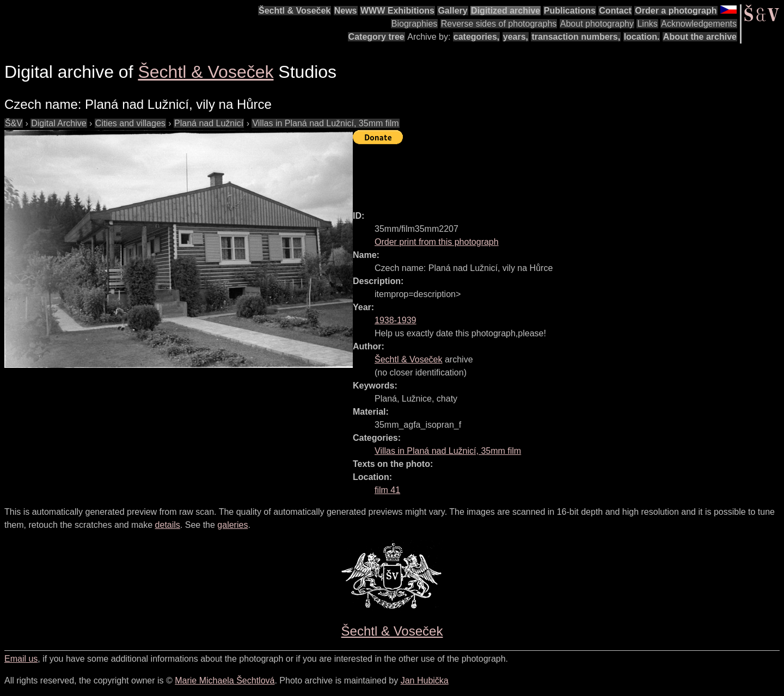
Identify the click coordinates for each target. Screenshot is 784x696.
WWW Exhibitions (397, 11)
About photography (597, 24)
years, (516, 37)
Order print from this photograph (437, 242)
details (168, 525)
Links (647, 24)
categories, (476, 37)
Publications (570, 11)
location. (642, 37)
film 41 (387, 490)
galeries (232, 525)
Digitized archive (506, 11)
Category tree (376, 37)
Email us (21, 659)
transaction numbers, (576, 37)
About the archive (700, 37)
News (346, 11)
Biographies (415, 24)
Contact (615, 11)
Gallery (452, 11)
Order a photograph (676, 11)
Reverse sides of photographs (499, 24)
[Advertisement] (551, 173)
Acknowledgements (699, 24)
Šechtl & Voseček (295, 11)
